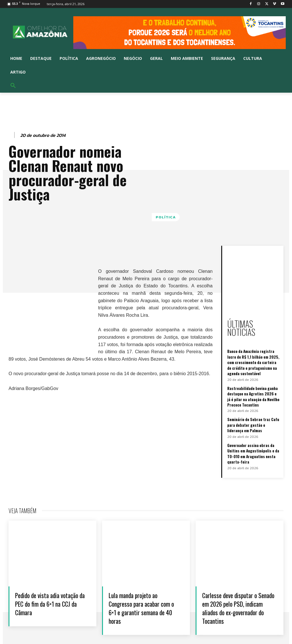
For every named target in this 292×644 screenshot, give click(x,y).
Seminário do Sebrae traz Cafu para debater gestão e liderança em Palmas (253, 411)
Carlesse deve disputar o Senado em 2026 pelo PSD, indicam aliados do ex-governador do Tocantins (238, 592)
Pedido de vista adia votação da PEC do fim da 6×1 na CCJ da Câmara (49, 588)
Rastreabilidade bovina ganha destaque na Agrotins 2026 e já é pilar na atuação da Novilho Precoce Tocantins (253, 384)
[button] (13, 86)
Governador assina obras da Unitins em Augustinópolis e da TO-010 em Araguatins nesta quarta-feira (253, 439)
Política (166, 217)
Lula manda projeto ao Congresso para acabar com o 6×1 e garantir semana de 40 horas (139, 592)
